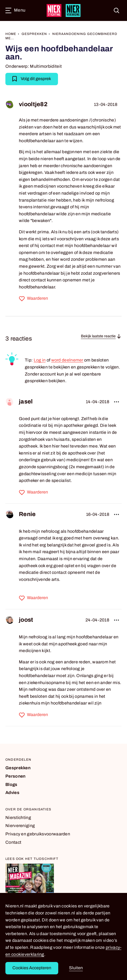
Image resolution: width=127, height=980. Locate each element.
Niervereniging (20, 826)
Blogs (11, 784)
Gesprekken (18, 768)
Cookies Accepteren (32, 968)
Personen (15, 776)
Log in (40, 360)
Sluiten (76, 968)
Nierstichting (18, 818)
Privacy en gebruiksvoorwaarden (38, 834)
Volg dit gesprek (32, 78)
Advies (12, 793)
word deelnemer (67, 360)
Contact (13, 842)
